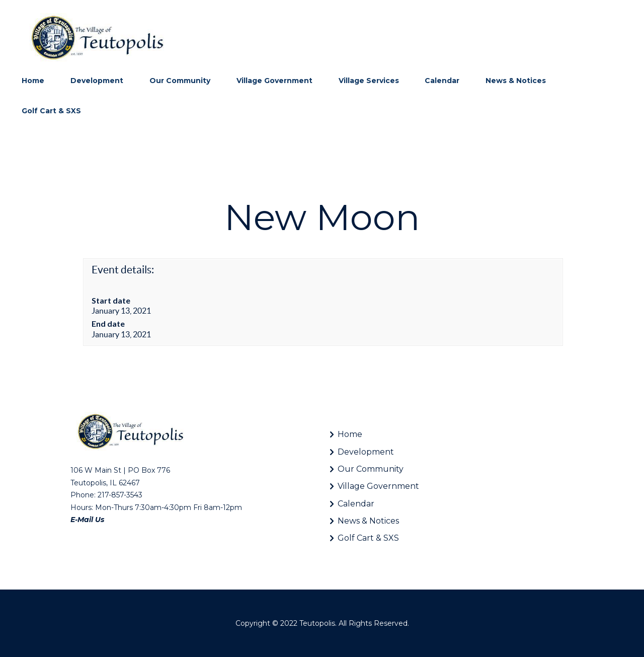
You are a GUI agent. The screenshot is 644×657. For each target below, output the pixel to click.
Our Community (371, 469)
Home (350, 434)
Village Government (378, 486)
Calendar (356, 504)
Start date (111, 300)
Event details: (123, 270)
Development (366, 452)
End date (108, 323)
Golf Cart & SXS (368, 538)
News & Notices (368, 521)
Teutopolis (317, 623)
